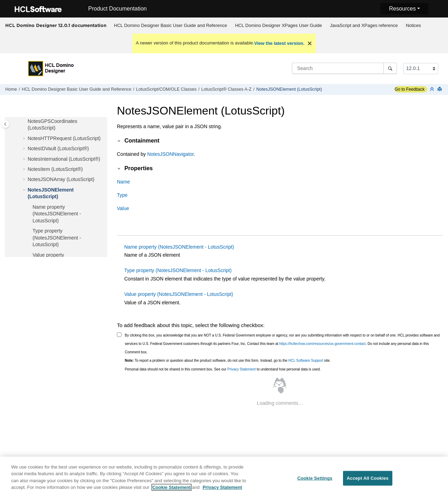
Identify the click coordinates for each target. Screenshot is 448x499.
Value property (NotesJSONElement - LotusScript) (179, 294)
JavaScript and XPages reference (364, 25)
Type (122, 195)
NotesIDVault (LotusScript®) (58, 148)
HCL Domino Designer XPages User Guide (279, 25)
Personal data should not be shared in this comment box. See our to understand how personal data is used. (223, 369)
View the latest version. (279, 43)
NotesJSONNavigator (170, 154)
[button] (25, 122)
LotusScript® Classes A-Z (226, 89)
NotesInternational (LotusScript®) (64, 159)
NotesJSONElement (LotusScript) (289, 89)
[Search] (390, 68)
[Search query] (344, 68)
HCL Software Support (306, 361)
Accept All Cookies (368, 482)
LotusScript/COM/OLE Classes (166, 89)
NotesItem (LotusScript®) (55, 169)
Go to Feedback (410, 89)
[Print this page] (440, 89)
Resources (402, 9)
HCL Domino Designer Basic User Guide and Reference (171, 25)
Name (123, 182)
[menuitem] (170, 26)
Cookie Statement (171, 491)
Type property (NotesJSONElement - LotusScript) (57, 238)
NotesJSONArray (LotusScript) (61, 179)
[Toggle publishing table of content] (5, 124)
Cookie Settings (315, 482)
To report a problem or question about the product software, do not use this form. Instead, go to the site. (228, 361)
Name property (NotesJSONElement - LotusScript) (57, 214)
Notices (413, 25)
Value (123, 208)
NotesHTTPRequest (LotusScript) (64, 138)
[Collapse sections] (433, 89)
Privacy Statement (241, 369)
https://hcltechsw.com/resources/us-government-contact (323, 344)
